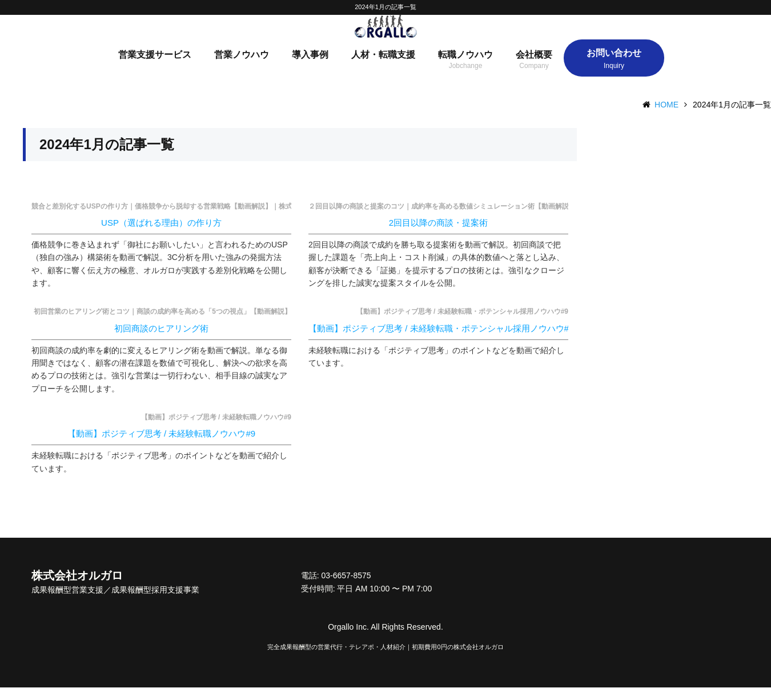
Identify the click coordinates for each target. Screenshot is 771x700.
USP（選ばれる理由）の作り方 (161, 235)
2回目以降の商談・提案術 (438, 235)
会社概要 (534, 67)
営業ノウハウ (242, 67)
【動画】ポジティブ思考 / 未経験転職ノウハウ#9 (161, 446)
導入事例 (310, 67)
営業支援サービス (155, 67)
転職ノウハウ (465, 67)
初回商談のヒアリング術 (161, 340)
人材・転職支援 (383, 67)
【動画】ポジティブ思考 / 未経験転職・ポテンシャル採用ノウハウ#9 (441, 340)
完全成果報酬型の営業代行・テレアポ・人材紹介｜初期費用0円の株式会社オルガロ (385, 659)
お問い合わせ (614, 65)
